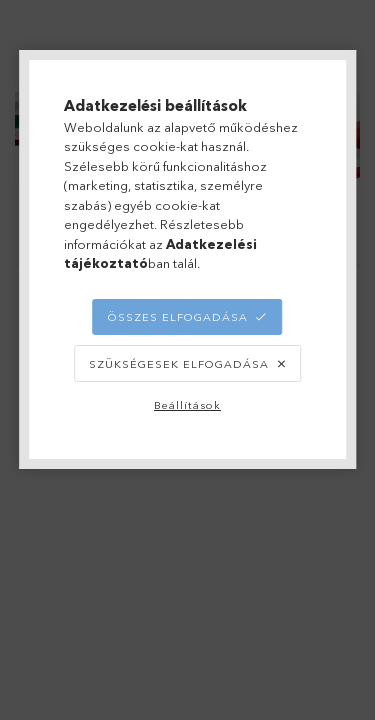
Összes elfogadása (178, 317)
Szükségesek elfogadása (179, 364)
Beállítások (187, 405)
